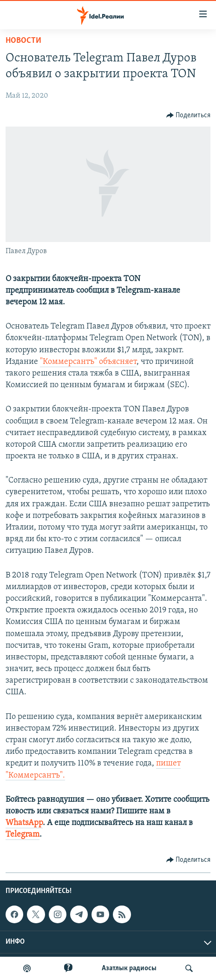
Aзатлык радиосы (129, 968)
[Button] (189, 115)
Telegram (23, 835)
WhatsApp (24, 823)
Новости (23, 41)
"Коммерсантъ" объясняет (88, 362)
